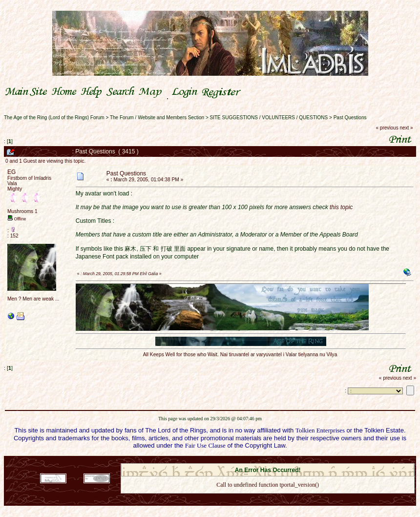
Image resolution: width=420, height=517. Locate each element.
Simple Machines (302, 460)
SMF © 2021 (262, 460)
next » (406, 128)
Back (268, 497)
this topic (341, 207)
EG (11, 172)
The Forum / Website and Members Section (157, 118)
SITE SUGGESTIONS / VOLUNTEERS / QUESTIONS (269, 118)
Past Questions (350, 118)
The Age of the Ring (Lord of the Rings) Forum (54, 118)
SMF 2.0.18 (227, 460)
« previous (387, 128)
